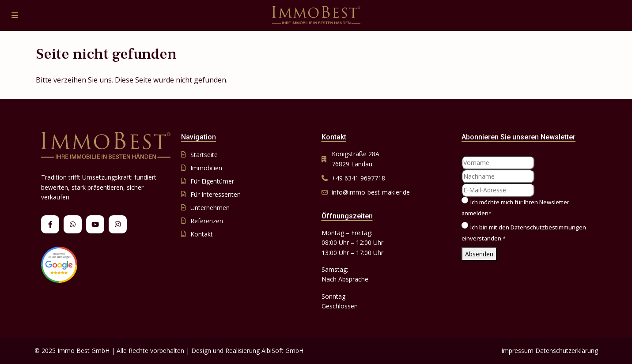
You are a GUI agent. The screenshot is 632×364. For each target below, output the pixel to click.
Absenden (479, 254)
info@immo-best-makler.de (371, 192)
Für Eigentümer (212, 181)
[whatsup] (73, 224)
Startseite (204, 155)
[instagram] (118, 224)
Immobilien (206, 168)
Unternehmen (210, 208)
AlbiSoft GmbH (282, 351)
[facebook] (50, 224)
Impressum (517, 351)
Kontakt (202, 234)
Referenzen (207, 221)
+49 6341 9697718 (358, 178)
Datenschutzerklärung (567, 351)
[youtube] (95, 224)
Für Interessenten (216, 194)
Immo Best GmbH (83, 351)
